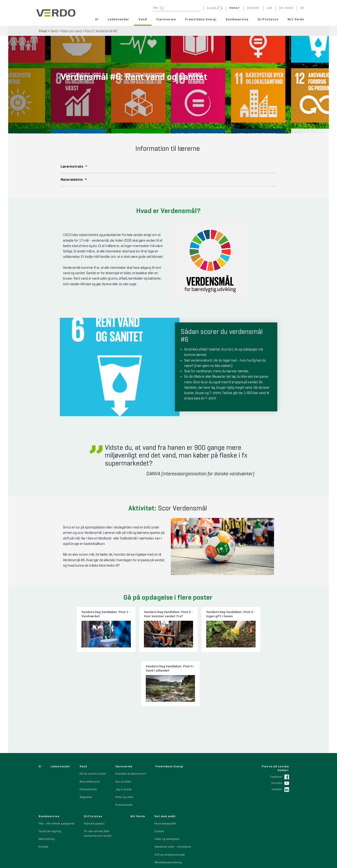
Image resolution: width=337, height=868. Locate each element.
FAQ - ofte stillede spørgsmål (57, 770)
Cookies (159, 778)
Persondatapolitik (165, 770)
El (97, 19)
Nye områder (123, 728)
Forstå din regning (50, 778)
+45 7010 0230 (127, 860)
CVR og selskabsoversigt (170, 801)
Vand (143, 19)
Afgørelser (86, 744)
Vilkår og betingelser (167, 786)
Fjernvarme (166, 19)
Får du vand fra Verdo (93, 720)
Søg (158, 8)
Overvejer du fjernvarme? (131, 720)
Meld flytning (47, 786)
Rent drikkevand (90, 728)
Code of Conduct (165, 825)
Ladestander (118, 19)
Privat (43, 31)
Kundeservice (237, 19)
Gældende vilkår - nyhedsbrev (173, 794)
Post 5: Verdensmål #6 (101, 31)
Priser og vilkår (124, 744)
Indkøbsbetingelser (166, 832)
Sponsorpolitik (164, 817)
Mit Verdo (296, 19)
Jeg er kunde (123, 736)
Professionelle (88, 736)
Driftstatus (268, 19)
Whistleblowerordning (168, 809)
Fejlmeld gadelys (94, 770)
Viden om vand (71, 31)
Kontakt (43, 794)
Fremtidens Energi (201, 19)
